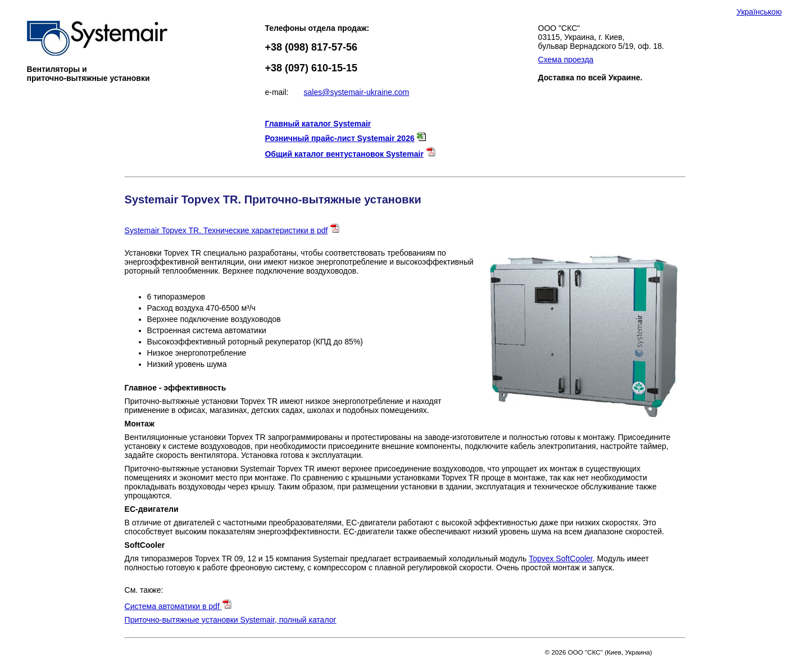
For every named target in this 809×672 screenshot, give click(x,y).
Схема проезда (566, 60)
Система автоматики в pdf (178, 606)
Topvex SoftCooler (561, 559)
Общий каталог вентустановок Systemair (344, 154)
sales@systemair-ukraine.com (357, 92)
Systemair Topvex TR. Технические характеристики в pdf (226, 230)
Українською (759, 12)
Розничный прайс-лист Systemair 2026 (339, 138)
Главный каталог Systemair (318, 124)
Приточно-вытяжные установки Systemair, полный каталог (231, 620)
